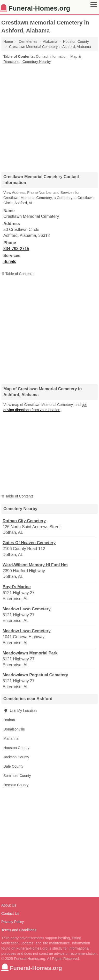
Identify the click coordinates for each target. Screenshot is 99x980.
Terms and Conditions (19, 930)
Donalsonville (14, 729)
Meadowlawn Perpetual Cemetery (35, 675)
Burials (10, 261)
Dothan (9, 720)
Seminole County (17, 776)
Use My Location (20, 711)
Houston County (16, 748)
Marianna (11, 738)
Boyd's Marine (17, 587)
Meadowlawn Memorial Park (30, 653)
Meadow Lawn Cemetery (27, 609)
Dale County (13, 766)
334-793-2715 (16, 249)
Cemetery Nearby (37, 62)
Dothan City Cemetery (24, 521)
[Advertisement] (49, 116)
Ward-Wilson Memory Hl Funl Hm (35, 565)
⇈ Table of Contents (17, 274)
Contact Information (52, 56)
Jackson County (16, 757)
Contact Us (10, 913)
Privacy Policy (13, 922)
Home (8, 41)
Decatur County (16, 785)
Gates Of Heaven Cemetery (29, 543)
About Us (9, 905)
